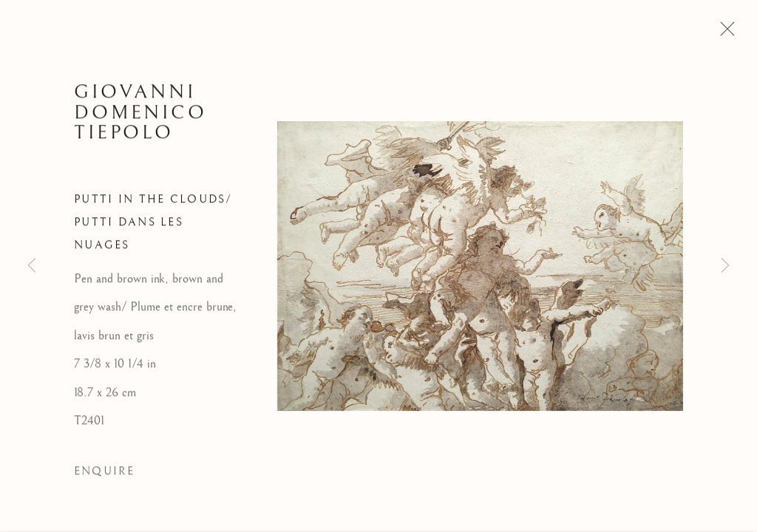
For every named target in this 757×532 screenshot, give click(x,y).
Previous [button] (32, 266)
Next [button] (725, 266)
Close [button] (724, 33)
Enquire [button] (104, 474)
